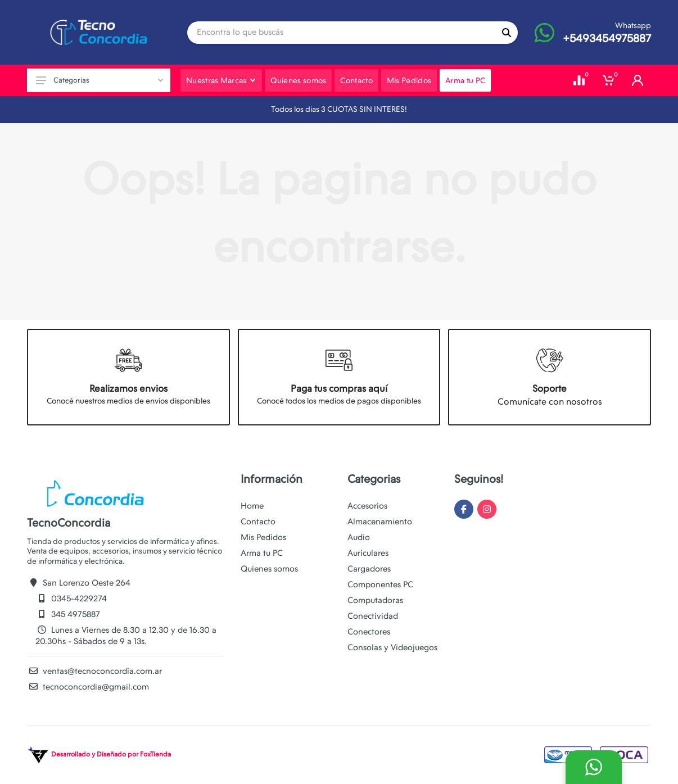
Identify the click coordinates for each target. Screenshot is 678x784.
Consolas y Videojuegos (392, 647)
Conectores (369, 632)
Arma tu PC (262, 553)
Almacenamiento (380, 522)
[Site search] (341, 33)
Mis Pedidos (263, 537)
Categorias (100, 80)
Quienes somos (269, 569)
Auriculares (368, 553)
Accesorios (367, 506)
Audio (359, 537)
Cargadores (369, 569)
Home (252, 506)
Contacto (258, 522)
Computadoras (375, 600)
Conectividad (373, 616)
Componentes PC (380, 584)
